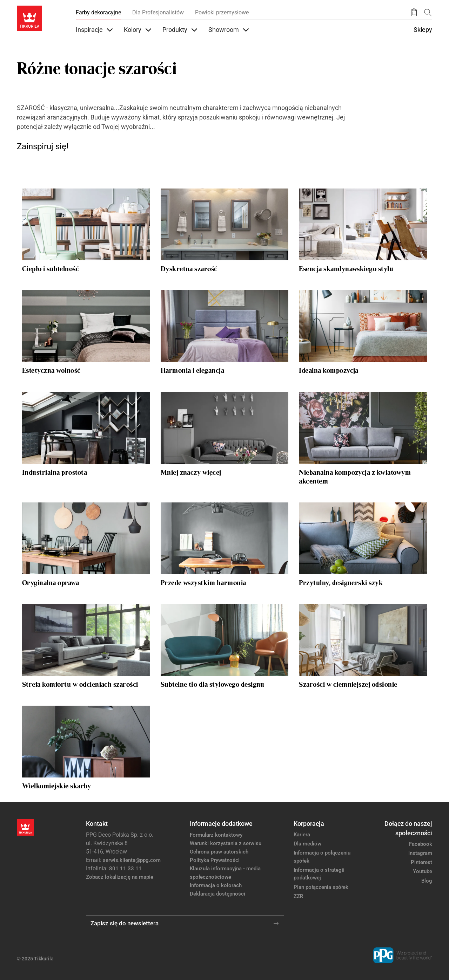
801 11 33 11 (125, 869)
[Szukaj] (428, 12)
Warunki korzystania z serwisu (226, 843)
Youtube (423, 871)
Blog (427, 881)
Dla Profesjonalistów (158, 12)
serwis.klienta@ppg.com (132, 860)
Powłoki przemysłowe (222, 12)
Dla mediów (307, 844)
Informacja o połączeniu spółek (322, 857)
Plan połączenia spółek (321, 887)
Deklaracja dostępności (217, 894)
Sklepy (423, 30)
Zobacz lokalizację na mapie (120, 877)
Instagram (420, 853)
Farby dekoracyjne (98, 12)
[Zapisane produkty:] (414, 13)
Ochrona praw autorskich (219, 852)
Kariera (302, 835)
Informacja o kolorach (216, 885)
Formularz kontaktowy (216, 835)
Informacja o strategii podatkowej (319, 874)
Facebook (421, 844)
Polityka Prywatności (215, 860)
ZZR (298, 896)
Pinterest (421, 862)
